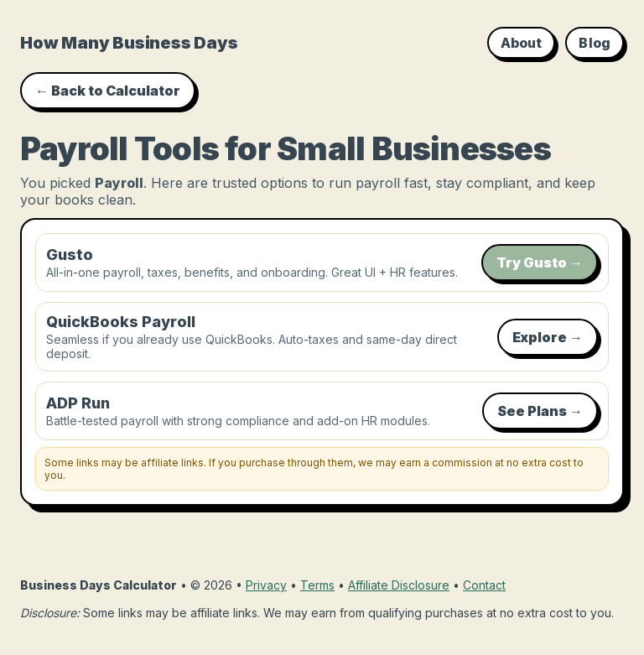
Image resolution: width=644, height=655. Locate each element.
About (522, 43)
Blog (595, 43)
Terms (317, 585)
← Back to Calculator (108, 91)
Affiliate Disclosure (399, 585)
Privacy (266, 585)
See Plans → (540, 411)
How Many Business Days (129, 43)
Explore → (548, 337)
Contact (484, 585)
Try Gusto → (540, 263)
